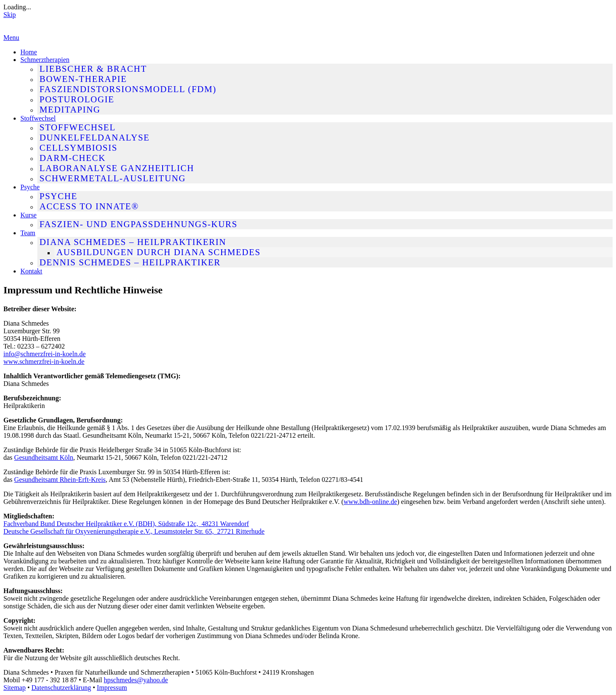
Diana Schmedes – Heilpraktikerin (133, 242)
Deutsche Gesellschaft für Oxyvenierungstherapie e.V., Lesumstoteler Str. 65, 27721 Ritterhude (134, 531)
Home (29, 52)
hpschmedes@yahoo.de (136, 680)
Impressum (112, 688)
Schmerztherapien (45, 60)
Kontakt (31, 271)
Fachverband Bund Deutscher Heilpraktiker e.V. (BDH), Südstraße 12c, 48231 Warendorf (126, 524)
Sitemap (14, 688)
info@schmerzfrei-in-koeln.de (45, 354)
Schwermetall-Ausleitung (113, 178)
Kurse (28, 215)
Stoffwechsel (38, 118)
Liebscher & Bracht (93, 69)
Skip (10, 15)
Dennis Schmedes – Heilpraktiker (130, 262)
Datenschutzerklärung (61, 688)
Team (28, 233)
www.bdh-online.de (370, 502)
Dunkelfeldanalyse (95, 137)
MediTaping (70, 109)
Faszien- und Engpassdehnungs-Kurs (138, 224)
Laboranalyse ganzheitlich (117, 168)
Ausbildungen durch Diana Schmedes (159, 252)
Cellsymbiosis (79, 148)
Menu (11, 38)
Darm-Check (73, 158)
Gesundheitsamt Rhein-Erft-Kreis (60, 480)
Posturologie (77, 99)
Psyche (30, 187)
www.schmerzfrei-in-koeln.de (44, 362)
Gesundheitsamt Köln (44, 457)
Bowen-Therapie (83, 79)
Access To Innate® (89, 206)
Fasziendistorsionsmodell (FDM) (128, 89)
